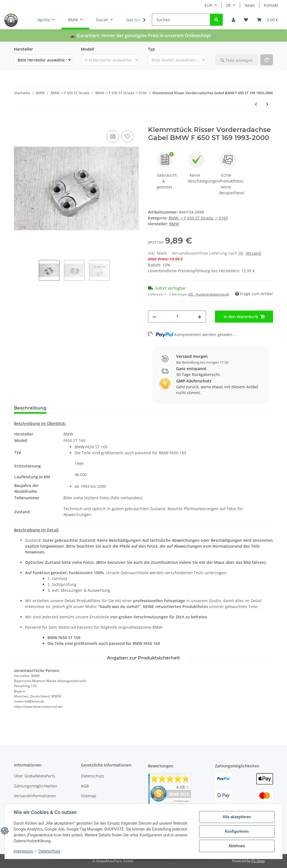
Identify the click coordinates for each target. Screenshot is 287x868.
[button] (233, 20)
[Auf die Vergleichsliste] (113, 136)
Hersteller (23, 49)
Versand (253, 253)
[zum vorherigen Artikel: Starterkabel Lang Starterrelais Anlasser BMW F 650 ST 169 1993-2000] (256, 104)
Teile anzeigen (237, 60)
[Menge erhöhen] (200, 317)
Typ (151, 49)
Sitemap (89, 796)
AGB (85, 786)
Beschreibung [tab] (30, 408)
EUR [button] (208, 5)
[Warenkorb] (267, 20)
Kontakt (271, 5)
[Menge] (177, 317)
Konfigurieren (237, 831)
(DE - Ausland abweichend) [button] (208, 294)
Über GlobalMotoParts (35, 776)
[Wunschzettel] (246, 20)
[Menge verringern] (154, 317)
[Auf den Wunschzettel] (127, 136)
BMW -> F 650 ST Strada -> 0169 (198, 218)
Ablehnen (237, 846)
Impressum (23, 851)
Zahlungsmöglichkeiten (36, 786)
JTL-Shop (258, 861)
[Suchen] (181, 20)
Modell (88, 49)
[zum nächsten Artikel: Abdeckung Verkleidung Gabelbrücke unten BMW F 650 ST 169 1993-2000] (267, 104)
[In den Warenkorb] (18, 123)
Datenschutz (93, 776)
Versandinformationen (35, 796)
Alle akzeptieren (237, 817)
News (250, 5)
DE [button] (228, 5)
